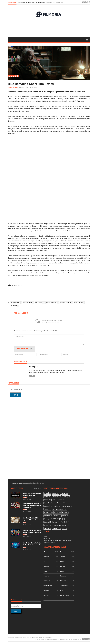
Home (14, 483)
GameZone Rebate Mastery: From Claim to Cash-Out (35, 2)
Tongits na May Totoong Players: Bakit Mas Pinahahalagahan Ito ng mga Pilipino (34, 505)
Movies (10, 87)
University (47, 595)
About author (21, 362)
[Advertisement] (49, 27)
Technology (64, 586)
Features (46, 557)
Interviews (47, 581)
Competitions (48, 586)
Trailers (63, 557)
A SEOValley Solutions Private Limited (36, 637)
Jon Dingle (34, 87)
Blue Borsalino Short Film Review (31, 84)
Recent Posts (17, 488)
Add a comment (21, 313)
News (24, 522)
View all (37, 488)
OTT (62, 590)
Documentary (64, 595)
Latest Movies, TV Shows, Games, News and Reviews (55, 639)
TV (44, 561)
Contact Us (47, 538)
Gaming (25, 498)
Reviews (15, 87)
